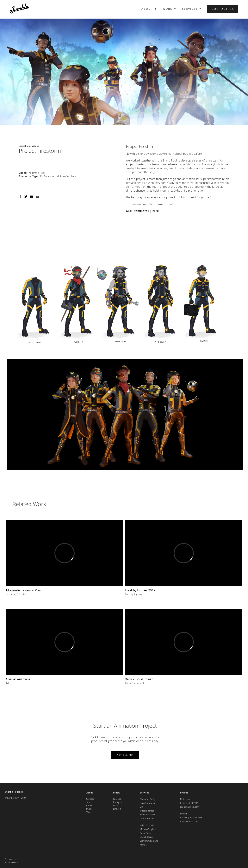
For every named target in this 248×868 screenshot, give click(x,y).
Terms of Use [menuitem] (11, 859)
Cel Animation (147, 818)
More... (143, 845)
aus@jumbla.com (191, 807)
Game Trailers (147, 833)
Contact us (223, 9)
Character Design (148, 799)
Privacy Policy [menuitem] (11, 862)
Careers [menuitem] (90, 805)
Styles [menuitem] (89, 809)
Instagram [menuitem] (118, 802)
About (90, 793)
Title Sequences (147, 811)
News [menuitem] (89, 802)
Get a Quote (125, 755)
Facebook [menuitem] (118, 799)
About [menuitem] (147, 9)
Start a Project (14, 792)
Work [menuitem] (168, 9)
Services (144, 793)
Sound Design (146, 837)
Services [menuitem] (190, 9)
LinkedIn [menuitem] (117, 809)
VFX (142, 807)
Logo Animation (148, 803)
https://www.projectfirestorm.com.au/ (149, 204)
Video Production (148, 825)
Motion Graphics (148, 829)
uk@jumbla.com (190, 821)
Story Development (149, 841)
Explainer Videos (148, 815)
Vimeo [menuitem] (116, 805)
